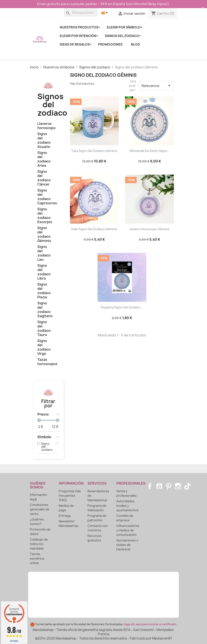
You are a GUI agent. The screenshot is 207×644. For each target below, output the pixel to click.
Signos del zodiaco (52, 105)
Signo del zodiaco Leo (44, 253)
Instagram (178, 486)
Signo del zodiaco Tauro (44, 328)
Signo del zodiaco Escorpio (45, 216)
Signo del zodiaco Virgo (44, 347)
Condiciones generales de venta (40, 509)
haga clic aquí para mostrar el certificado (150, 624)
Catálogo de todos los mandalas (39, 544)
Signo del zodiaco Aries (44, 159)
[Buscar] (81, 12)
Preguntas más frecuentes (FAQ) (70, 496)
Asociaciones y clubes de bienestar (127, 545)
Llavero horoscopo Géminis (149, 229)
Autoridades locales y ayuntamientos (127, 506)
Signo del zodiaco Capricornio (47, 197)
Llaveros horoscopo (46, 126)
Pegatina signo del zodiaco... (122, 307)
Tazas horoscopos (47, 362)
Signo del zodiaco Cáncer (44, 178)
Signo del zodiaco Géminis (44, 234)
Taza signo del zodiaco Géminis (94, 151)
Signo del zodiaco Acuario (44, 140)
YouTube (159, 486)
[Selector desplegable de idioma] (105, 13)
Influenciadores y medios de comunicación (128, 530)
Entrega (65, 516)
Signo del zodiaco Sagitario (45, 310)
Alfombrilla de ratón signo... (150, 151)
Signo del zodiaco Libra (44, 272)
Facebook (150, 486)
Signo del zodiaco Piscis (44, 291)
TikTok (187, 486)
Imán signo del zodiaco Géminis (94, 229)
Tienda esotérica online (37, 558)
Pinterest (169, 486)
